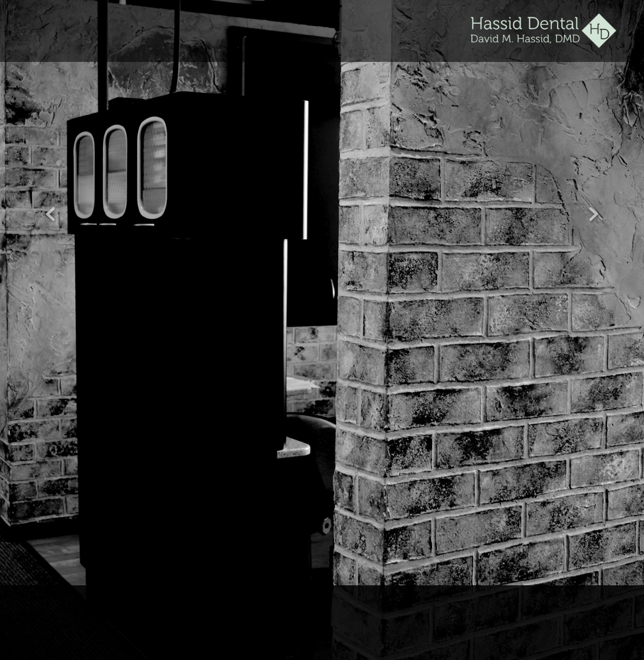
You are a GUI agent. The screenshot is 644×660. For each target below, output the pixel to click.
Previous (50, 215)
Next (594, 215)
